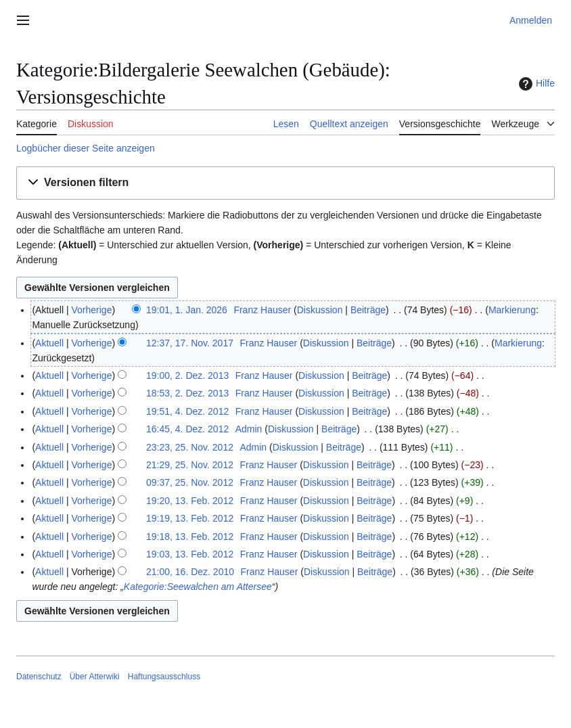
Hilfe (535, 84)
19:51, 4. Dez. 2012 (187, 411)
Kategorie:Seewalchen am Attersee (198, 587)
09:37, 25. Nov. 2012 (190, 482)
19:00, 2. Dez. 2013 (187, 376)
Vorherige (92, 310)
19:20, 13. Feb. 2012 (190, 501)
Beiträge (368, 310)
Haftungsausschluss (164, 677)
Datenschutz (39, 677)
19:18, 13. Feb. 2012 (190, 537)
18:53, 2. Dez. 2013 (187, 393)
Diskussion (320, 310)
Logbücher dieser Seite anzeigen (86, 148)
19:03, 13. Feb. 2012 (190, 554)
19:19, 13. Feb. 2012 (190, 518)
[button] (285, 183)
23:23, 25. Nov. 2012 (190, 447)
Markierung (512, 310)
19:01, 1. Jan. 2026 (187, 310)
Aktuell (49, 343)
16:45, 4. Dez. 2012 (187, 429)
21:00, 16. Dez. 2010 (190, 572)
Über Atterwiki (95, 677)
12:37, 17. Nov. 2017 (190, 343)
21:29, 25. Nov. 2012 (190, 465)
